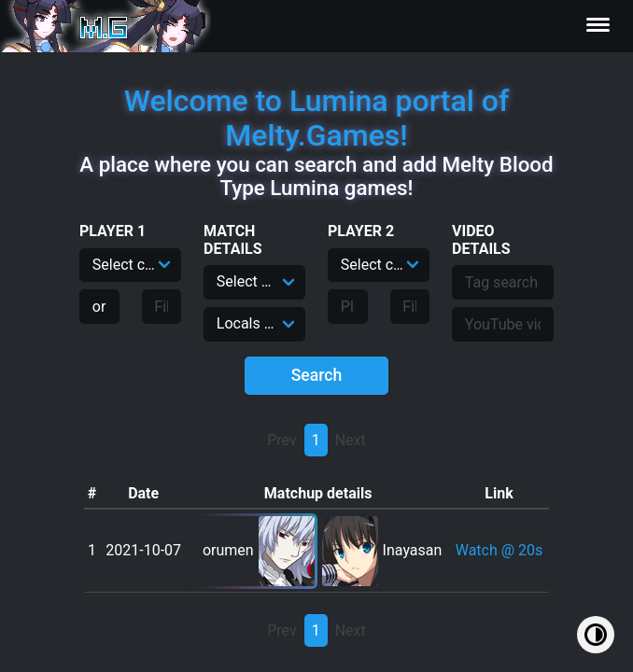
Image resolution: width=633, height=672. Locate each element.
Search (317, 375)
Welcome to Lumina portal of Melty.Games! (317, 118)
